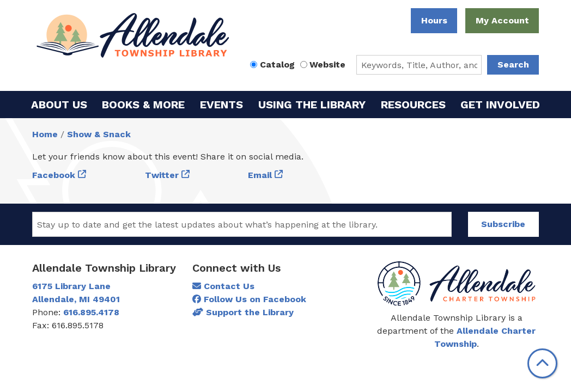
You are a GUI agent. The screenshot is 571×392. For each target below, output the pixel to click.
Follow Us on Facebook (249, 299)
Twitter (162, 175)
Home (45, 134)
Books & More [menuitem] (143, 105)
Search (513, 65)
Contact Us (223, 286)
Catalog (277, 65)
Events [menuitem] (221, 105)
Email (260, 175)
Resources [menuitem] (413, 105)
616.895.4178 (91, 312)
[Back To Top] (542, 363)
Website (327, 65)
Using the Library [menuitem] (312, 105)
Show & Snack (99, 134)
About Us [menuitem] (59, 105)
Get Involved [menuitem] (500, 105)
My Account (502, 20)
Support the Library (243, 312)
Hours (434, 20)
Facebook (54, 175)
